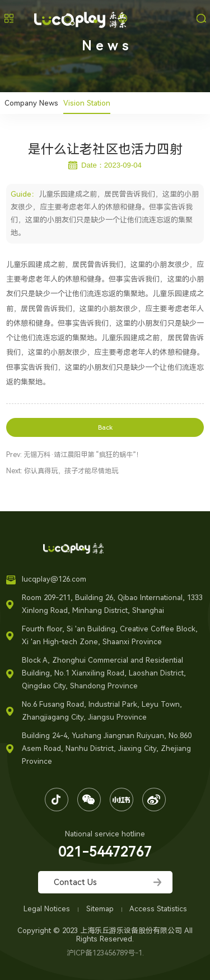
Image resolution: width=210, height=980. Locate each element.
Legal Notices (48, 909)
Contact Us (75, 882)
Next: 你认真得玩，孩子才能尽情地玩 (62, 471)
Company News (31, 103)
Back (105, 427)
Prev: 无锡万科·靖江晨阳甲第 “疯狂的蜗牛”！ (74, 455)
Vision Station (87, 103)
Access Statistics (158, 909)
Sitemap (101, 909)
